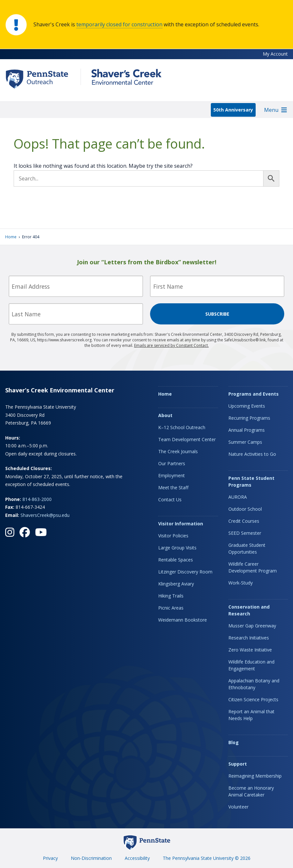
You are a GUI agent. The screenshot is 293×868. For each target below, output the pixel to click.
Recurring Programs (249, 418)
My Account (275, 54)
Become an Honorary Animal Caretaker (251, 791)
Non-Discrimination (91, 858)
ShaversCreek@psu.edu (45, 515)
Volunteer (238, 807)
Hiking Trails (171, 596)
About (165, 415)
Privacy (50, 858)
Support (238, 764)
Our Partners (172, 463)
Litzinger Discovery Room (185, 572)
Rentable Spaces (176, 560)
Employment (172, 475)
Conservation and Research (249, 610)
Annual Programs (247, 430)
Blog (234, 742)
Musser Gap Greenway (252, 626)
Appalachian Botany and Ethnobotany (254, 684)
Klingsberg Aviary (176, 584)
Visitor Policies (173, 536)
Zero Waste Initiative (250, 650)
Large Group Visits (177, 548)
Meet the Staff (173, 487)
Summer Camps (245, 442)
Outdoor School (245, 509)
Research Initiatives (249, 638)
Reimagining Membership (255, 776)
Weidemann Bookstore (183, 620)
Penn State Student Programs (251, 481)
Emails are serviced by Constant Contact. (172, 345)
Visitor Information (181, 524)
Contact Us (170, 500)
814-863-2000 (37, 499)
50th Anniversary (233, 110)
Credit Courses (244, 521)
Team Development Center (187, 439)
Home (11, 237)
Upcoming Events (247, 406)
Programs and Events (254, 394)
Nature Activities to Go (252, 454)
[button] (271, 110)
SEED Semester (245, 533)
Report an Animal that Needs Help (251, 715)
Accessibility (137, 858)
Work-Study (241, 583)
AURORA (238, 497)
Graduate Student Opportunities (247, 548)
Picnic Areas (171, 608)
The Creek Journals (178, 451)
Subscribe (217, 314)
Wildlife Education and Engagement (251, 665)
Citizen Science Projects (253, 699)
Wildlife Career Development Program (253, 567)
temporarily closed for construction (119, 24)
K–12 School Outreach (182, 427)
